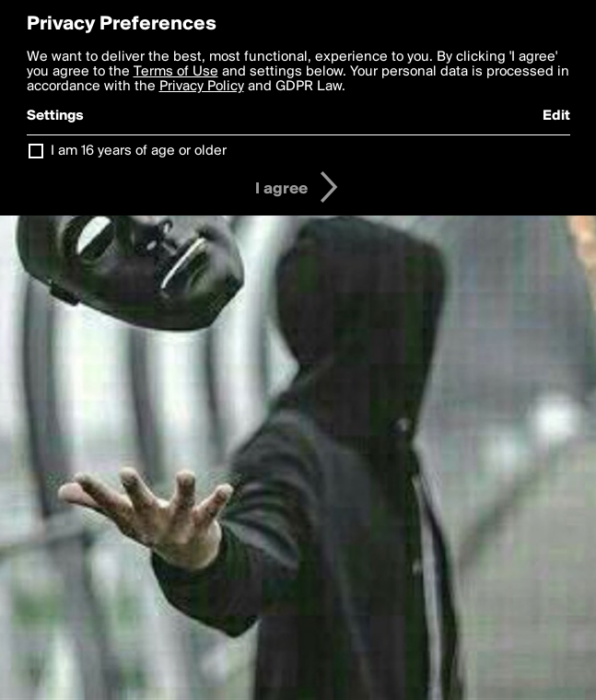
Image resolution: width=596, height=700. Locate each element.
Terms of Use (176, 72)
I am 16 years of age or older (139, 151)
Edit (556, 116)
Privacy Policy (202, 87)
